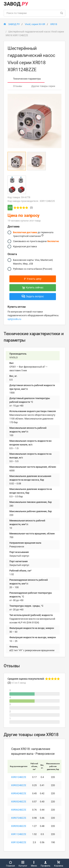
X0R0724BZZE (19, 818)
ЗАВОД (16, 4)
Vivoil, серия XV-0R (35, 24)
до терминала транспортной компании (33, 234)
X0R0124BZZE (19, 777)
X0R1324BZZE (19, 842)
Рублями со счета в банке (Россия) (33, 269)
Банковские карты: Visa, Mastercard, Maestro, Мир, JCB (33, 262)
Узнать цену (33, 279)
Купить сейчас (33, 287)
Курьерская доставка (25, 247)
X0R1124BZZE (19, 834)
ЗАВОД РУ (12, 24)
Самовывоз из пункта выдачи (36, 241)
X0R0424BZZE (19, 793)
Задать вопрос (33, 296)
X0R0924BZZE (19, 826)
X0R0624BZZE (19, 810)
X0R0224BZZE (19, 785)
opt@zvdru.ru (14, 319)
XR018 (54, 24)
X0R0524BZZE (19, 802)
